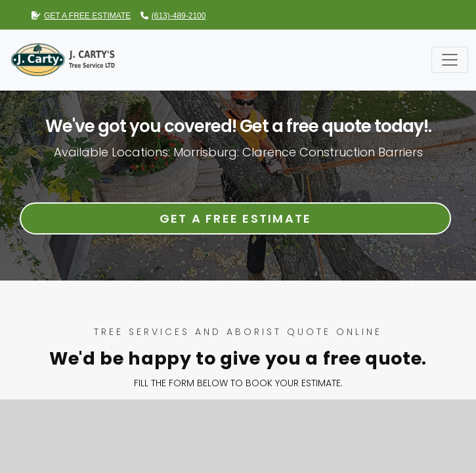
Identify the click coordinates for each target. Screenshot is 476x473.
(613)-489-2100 (173, 16)
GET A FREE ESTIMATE (81, 16)
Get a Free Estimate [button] (236, 218)
